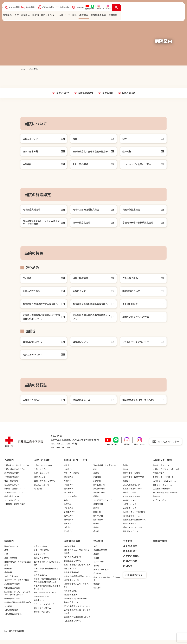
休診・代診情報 (11, 485)
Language (141, 8)
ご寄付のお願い (110, 8)
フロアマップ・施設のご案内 (138, 165)
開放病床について (71, 573)
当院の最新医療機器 (13, 618)
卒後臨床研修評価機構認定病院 (139, 224)
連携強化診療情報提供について (77, 581)
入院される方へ (41, 473)
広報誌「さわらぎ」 (33, 404)
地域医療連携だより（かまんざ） (140, 404)
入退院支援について (72, 625)
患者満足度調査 (131, 307)
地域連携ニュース (82, 404)
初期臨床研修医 (100, 554)
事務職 (96, 570)
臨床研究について (132, 294)
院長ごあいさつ (31, 139)
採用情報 (98, 545)
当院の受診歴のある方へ (15, 473)
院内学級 (38, 493)
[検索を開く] (178, 8)
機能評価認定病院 (132, 211)
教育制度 (97, 578)
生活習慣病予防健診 (162, 493)
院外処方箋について (72, 607)
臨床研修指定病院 (82, 224)
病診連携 (27, 165)
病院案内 (145, 16)
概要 (75, 139)
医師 (95, 551)
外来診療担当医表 (12, 481)
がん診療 (27, 280)
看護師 (96, 562)
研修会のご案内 (70, 595)
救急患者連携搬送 (71, 577)
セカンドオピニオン (13, 504)
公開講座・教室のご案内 (15, 508)
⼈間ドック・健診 (129, 16)
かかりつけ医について (14, 497)
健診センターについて (162, 470)
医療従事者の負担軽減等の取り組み (91, 307)
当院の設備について (33, 345)
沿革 (125, 139)
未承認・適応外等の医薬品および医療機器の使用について (41, 320)
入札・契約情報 (81, 165)
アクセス (62, 8)
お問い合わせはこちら (168, 446)
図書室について (81, 345)
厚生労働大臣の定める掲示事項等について (91, 320)
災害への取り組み (32, 294)
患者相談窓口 (92, 8)
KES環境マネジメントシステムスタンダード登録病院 (41, 224)
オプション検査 (160, 504)
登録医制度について (72, 565)
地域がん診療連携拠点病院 (87, 211)
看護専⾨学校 (160, 545)
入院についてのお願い (44, 470)
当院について (62, 93)
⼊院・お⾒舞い (84, 16)
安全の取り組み (131, 280)
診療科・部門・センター (106, 16)
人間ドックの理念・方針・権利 (166, 473)
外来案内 (69, 16)
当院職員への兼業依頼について (77, 621)
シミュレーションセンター (136, 345)
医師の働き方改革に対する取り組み (41, 307)
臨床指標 (127, 152)
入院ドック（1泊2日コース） (165, 485)
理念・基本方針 (31, 152)
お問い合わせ (127, 8)
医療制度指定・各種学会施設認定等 (91, 152)
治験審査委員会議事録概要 (75, 603)
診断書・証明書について (15, 493)
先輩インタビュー (101, 574)
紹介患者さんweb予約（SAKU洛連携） (77, 556)
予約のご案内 (159, 477)
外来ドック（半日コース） (164, 481)
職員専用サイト (137, 579)
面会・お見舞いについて (44, 485)
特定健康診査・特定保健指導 (165, 497)
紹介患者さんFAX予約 (73, 561)
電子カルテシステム (33, 358)
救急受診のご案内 (12, 477)
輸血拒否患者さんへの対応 (136, 320)
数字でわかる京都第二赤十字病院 (107, 583)
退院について (40, 481)
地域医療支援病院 (32, 211)
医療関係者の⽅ (160, 16)
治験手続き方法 (70, 599)
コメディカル (99, 566)
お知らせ (128, 570)
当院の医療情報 (81, 280)
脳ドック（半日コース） (163, 489)
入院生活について (42, 477)
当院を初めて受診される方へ (17, 470)
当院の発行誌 (130, 93)
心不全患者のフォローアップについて (77, 616)
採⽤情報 (175, 16)
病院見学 (97, 592)
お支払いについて (12, 489)
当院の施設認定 (85, 93)
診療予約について (12, 501)
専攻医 (96, 558)
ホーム (59, 16)
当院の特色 (108, 93)
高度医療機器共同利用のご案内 (77, 569)
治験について (80, 294)
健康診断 (157, 501)
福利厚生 (97, 588)
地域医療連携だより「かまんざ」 (76, 590)
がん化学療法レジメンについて (77, 611)
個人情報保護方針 (16, 635)
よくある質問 (76, 8)
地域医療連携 (70, 551)
